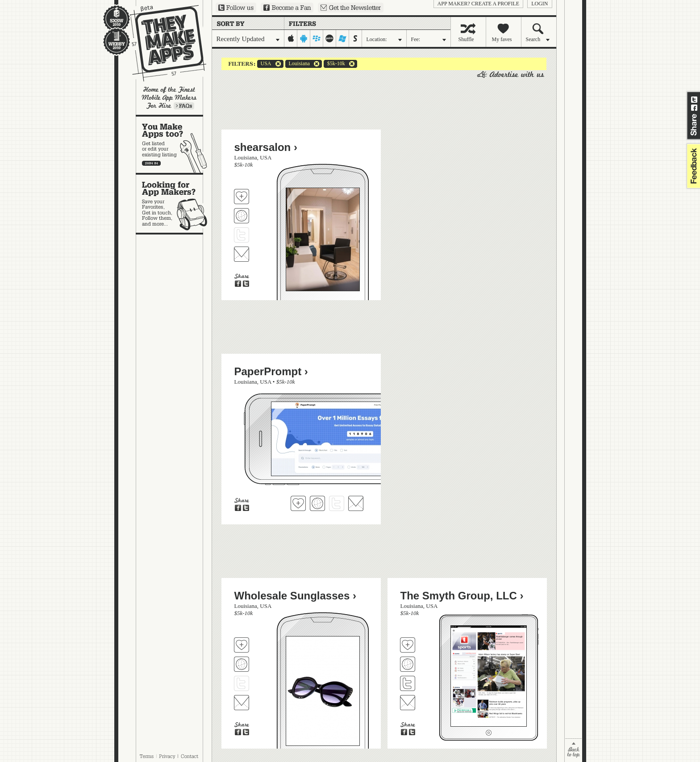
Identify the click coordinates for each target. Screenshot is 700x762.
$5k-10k (334, 64)
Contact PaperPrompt (356, 503)
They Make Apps (162, 43)
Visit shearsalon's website (242, 216)
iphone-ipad (291, 38)
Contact (190, 756)
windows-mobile (343, 38)
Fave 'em (242, 197)
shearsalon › (266, 147)
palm (330, 38)
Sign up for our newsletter (351, 8)
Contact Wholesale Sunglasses (242, 703)
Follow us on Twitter (236, 8)
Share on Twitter (694, 100)
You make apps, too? (174, 145)
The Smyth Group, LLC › (462, 596)
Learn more (184, 106)
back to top (573, 750)
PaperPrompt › (271, 371)
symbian (356, 38)
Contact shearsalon (242, 254)
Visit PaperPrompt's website (317, 503)
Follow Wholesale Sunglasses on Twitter (242, 683)
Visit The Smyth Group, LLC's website (408, 664)
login (540, 4)
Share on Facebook (694, 108)
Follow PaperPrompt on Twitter (337, 503)
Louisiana (298, 64)
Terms (146, 756)
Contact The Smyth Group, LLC (408, 703)
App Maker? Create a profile (479, 4)
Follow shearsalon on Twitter (242, 235)
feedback (692, 166)
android (304, 38)
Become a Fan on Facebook (287, 8)
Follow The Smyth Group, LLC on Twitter (408, 683)
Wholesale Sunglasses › (295, 596)
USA (264, 64)
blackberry (317, 38)
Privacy (167, 756)
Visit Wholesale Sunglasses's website (242, 664)
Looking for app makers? (174, 204)
